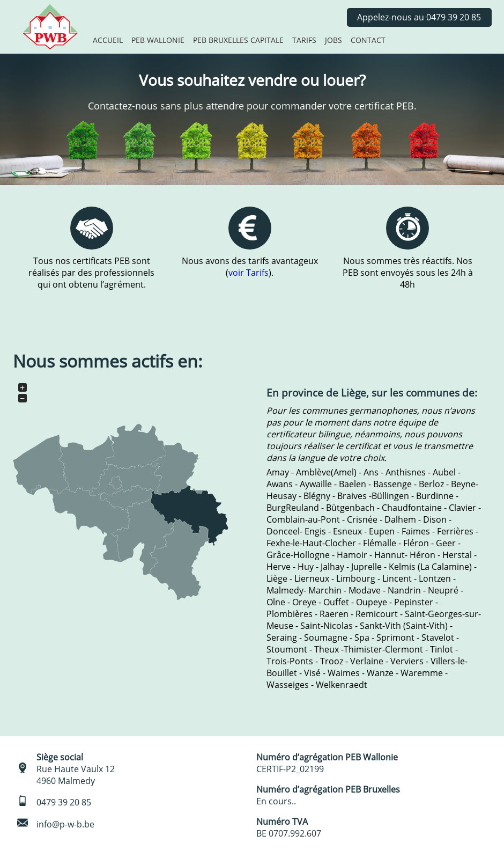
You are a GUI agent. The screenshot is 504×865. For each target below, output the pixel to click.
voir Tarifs (249, 273)
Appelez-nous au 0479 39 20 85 (419, 17)
